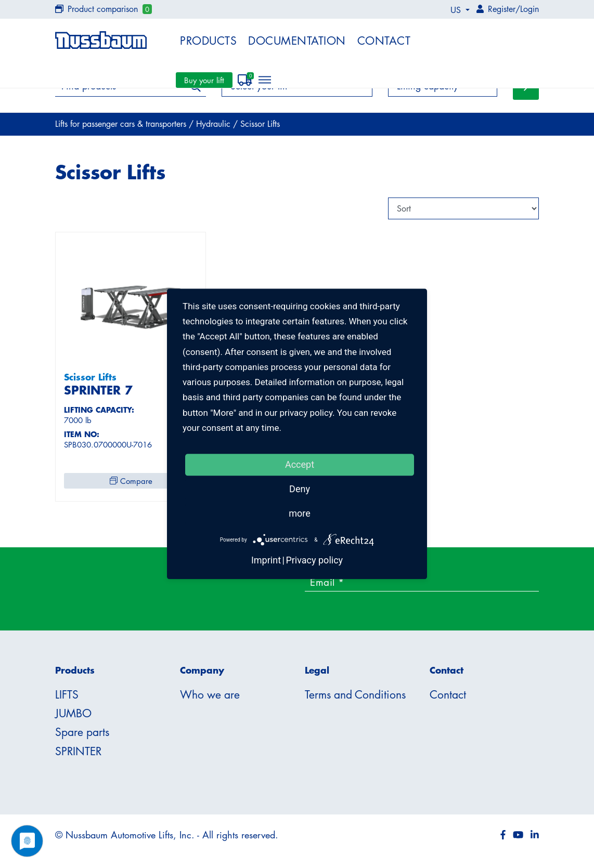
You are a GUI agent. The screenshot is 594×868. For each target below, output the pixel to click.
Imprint (266, 561)
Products (208, 41)
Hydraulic (215, 124)
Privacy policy (314, 561)
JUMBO (73, 713)
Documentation (297, 41)
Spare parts (82, 732)
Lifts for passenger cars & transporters (122, 124)
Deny (300, 489)
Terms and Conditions (355, 694)
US (457, 10)
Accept (300, 464)
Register (502, 9)
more (300, 513)
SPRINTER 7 (98, 390)
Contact (384, 41)
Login (530, 9)
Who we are (210, 694)
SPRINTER (78, 751)
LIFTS (67, 694)
